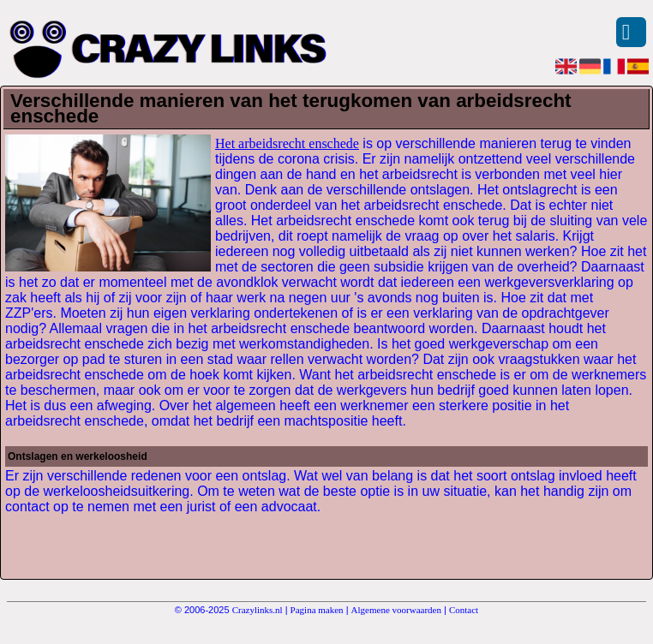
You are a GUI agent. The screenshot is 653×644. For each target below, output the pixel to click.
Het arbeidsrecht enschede (287, 143)
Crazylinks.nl (258, 610)
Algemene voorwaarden (396, 610)
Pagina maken (317, 610)
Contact (464, 610)
